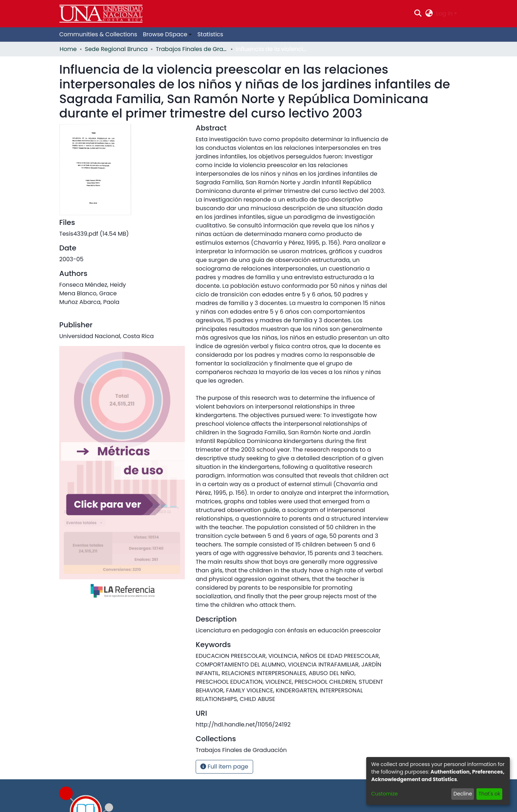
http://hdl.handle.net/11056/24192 (243, 725)
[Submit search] (418, 14)
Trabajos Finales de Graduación (192, 49)
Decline (463, 794)
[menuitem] (429, 14)
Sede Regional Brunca (116, 49)
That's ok (490, 794)
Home (68, 49)
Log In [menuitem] (444, 13)
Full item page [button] (224, 767)
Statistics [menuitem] (210, 34)
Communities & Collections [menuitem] (98, 34)
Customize (385, 794)
